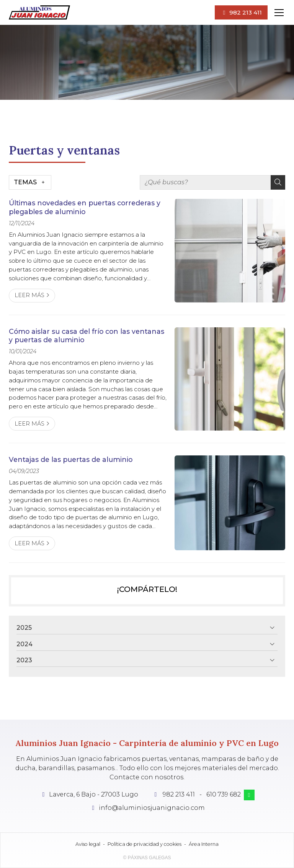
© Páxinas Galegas (147, 858)
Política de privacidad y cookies (145, 844)
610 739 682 (224, 794)
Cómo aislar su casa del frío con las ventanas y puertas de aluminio (87, 336)
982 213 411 (179, 794)
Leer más (29, 295)
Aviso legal (88, 844)
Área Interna (204, 844)
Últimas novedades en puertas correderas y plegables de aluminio (85, 207)
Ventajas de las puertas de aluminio (71, 459)
